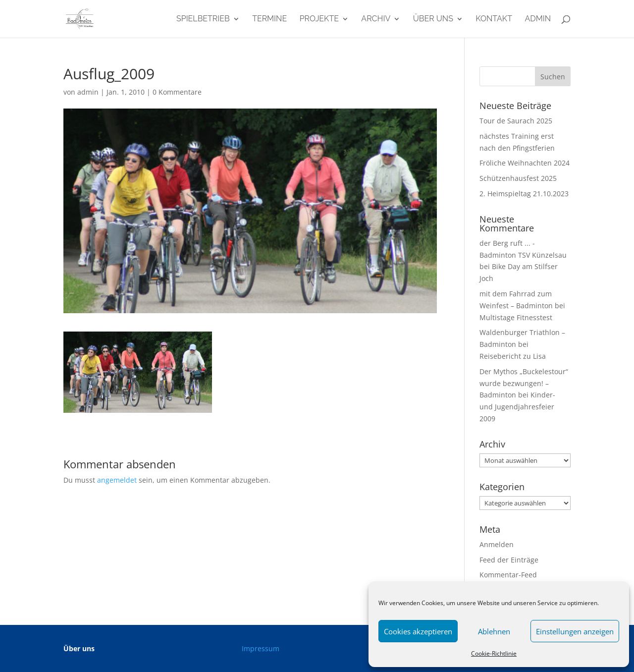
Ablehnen (494, 631)
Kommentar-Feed (508, 575)
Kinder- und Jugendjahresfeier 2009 (517, 407)
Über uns (433, 19)
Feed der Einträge (509, 560)
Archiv (376, 19)
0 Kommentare (177, 92)
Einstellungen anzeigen (575, 631)
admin (538, 19)
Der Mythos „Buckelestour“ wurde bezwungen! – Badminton (524, 383)
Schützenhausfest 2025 (518, 178)
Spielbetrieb (203, 19)
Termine (269, 19)
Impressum (261, 648)
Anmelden (497, 544)
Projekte (319, 19)
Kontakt (494, 19)
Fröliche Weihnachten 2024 (525, 163)
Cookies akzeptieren (418, 631)
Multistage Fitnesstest (516, 317)
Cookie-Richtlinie (494, 653)
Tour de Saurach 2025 (516, 121)
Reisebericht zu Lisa (513, 356)
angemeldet (117, 480)
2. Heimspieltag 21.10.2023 (524, 194)
